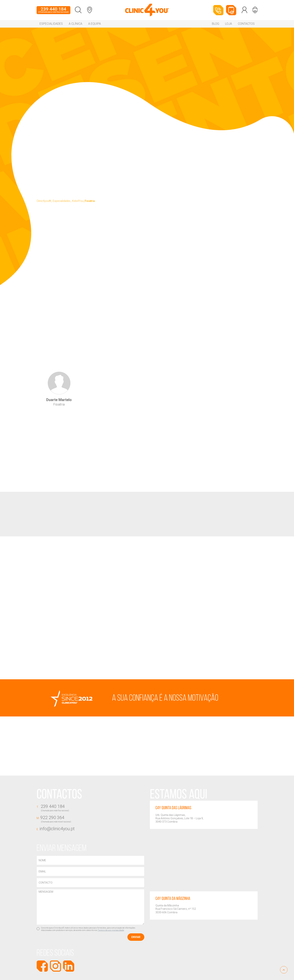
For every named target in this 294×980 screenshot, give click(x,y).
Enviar (136, 937)
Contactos (246, 24)
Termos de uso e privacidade (111, 930)
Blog (216, 24)
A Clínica (75, 24)
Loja (229, 24)
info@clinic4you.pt (56, 829)
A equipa (95, 24)
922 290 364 (90, 819)
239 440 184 (53, 10)
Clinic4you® (44, 201)
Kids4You (78, 201)
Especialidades (51, 24)
